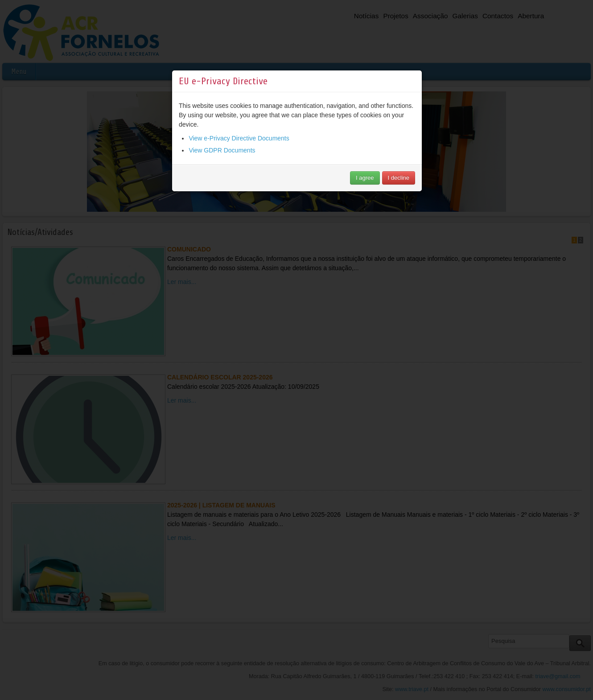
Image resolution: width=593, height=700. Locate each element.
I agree (365, 178)
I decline (399, 178)
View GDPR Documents (222, 150)
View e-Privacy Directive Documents (239, 138)
